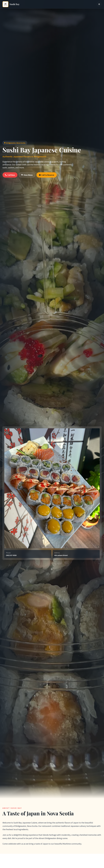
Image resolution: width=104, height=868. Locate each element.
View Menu (27, 175)
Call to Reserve (47, 175)
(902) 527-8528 (11, 555)
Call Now (10, 175)
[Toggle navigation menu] (99, 4)
